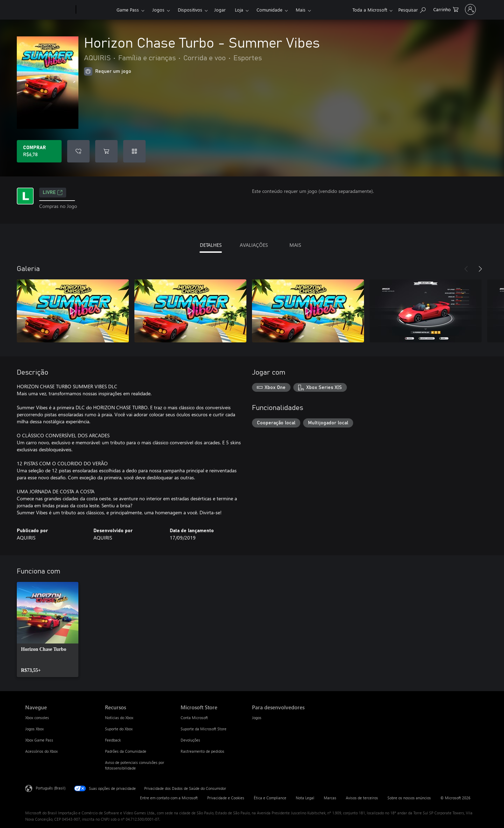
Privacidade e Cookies (226, 798)
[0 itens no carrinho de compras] (428, 9)
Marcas (330, 798)
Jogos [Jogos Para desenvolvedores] (257, 718)
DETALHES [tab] (211, 245)
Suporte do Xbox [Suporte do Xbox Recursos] (119, 729)
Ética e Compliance (270, 798)
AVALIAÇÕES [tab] (254, 245)
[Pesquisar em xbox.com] (394, 9)
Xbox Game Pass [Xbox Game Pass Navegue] (39, 740)
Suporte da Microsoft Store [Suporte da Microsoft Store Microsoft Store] (204, 729)
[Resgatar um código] (134, 151)
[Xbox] (95, 10)
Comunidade (269, 10)
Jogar (220, 10)
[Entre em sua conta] (461, 9)
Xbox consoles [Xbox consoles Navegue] (37, 718)
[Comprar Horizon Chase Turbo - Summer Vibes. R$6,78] (39, 151)
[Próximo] (480, 269)
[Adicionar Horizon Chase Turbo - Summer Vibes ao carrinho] (106, 151)
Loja (239, 10)
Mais (301, 10)
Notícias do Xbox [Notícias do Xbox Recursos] (119, 718)
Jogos (158, 10)
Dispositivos (190, 10)
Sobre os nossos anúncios (409, 798)
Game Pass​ (128, 10)
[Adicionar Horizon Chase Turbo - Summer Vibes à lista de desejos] (78, 151)
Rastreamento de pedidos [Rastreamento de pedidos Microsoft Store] (202, 751)
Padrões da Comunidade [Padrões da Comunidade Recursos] (126, 751)
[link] (48, 629)
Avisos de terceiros (362, 798)
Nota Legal (305, 798)
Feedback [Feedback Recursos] (113, 740)
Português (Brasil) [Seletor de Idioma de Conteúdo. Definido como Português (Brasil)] (51, 788)
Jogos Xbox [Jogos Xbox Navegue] (34, 729)
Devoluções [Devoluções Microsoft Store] (190, 740)
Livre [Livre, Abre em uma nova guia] (53, 193)
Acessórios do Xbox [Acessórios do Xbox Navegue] (41, 751)
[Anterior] (466, 269)
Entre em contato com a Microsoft (169, 798)
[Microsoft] (49, 10)
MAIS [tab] (295, 245)
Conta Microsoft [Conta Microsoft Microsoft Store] (194, 718)
